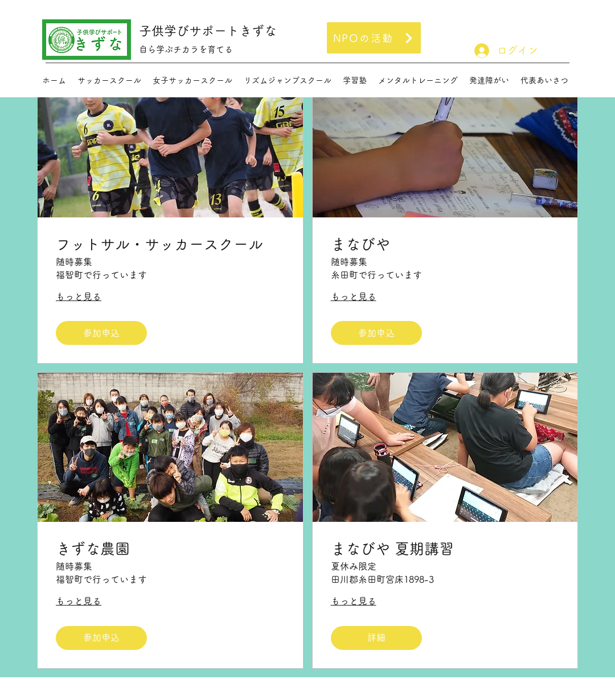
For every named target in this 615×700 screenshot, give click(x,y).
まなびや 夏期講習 (392, 549)
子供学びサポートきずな (208, 31)
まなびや (360, 244)
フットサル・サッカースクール (159, 244)
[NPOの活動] (374, 38)
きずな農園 (100, 549)
